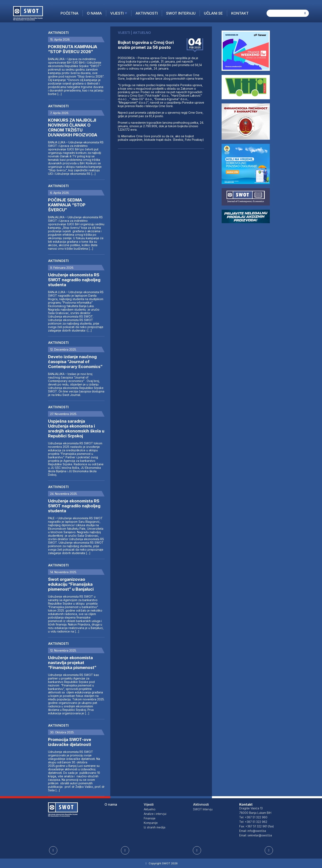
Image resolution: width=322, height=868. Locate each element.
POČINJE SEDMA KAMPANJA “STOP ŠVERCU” (67, 205)
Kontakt (240, 13)
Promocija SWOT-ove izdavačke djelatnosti (70, 742)
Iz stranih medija (155, 827)
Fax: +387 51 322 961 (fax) (257, 826)
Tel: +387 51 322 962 (253, 822)
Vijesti (117, 13)
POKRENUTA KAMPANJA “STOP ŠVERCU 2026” (73, 49)
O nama (94, 13)
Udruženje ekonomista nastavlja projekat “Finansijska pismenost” (72, 663)
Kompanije (151, 823)
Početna (70, 13)
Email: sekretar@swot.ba (256, 835)
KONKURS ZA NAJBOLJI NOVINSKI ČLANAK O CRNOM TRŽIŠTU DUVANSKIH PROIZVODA (73, 128)
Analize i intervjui (155, 814)
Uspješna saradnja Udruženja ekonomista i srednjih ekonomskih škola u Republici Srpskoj (76, 429)
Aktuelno (150, 809)
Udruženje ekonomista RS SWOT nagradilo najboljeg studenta (74, 280)
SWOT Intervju (181, 13)
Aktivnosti (147, 13)
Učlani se (213, 13)
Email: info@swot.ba (253, 831)
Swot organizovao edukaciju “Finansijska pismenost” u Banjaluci (71, 584)
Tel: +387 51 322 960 (253, 817)
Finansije (150, 818)
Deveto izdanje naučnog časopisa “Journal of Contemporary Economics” (75, 362)
